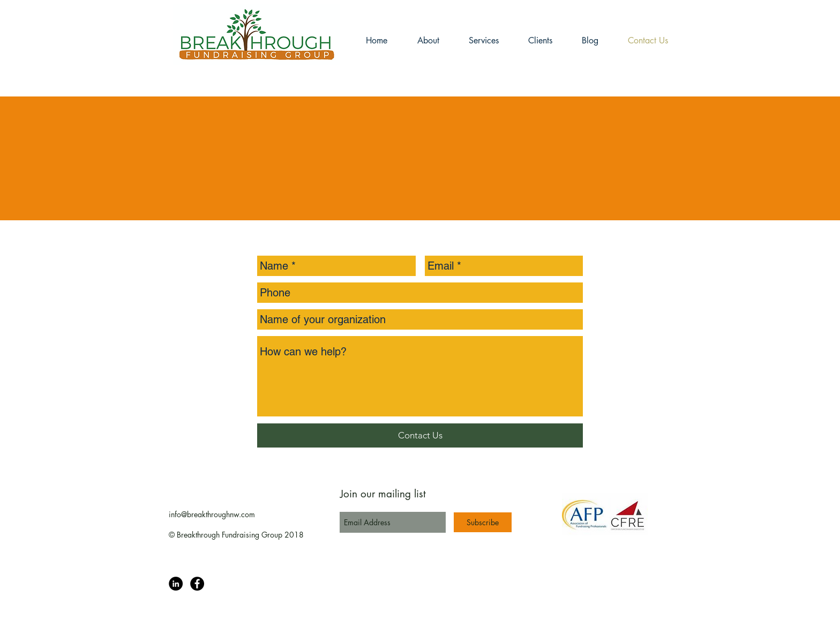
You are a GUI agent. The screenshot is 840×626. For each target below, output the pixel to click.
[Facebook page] (197, 584)
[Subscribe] (483, 522)
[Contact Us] (420, 435)
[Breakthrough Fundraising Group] (176, 584)
